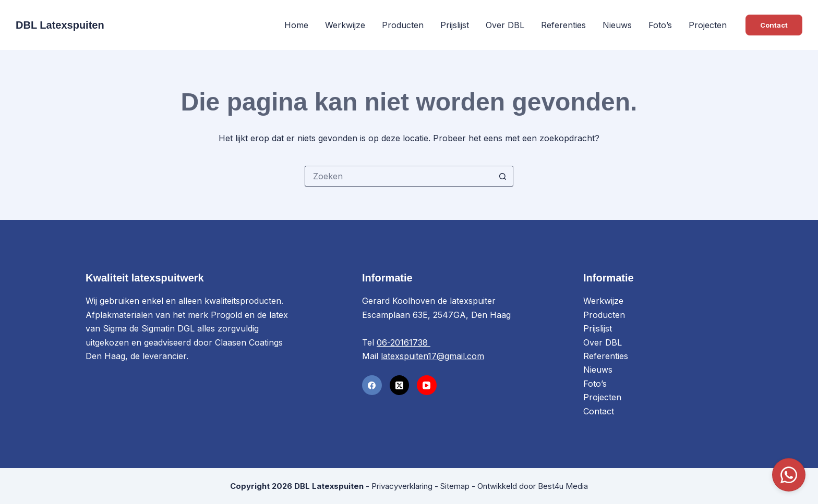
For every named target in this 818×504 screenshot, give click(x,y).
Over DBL (505, 25)
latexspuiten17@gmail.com (432, 356)
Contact (774, 25)
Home (296, 25)
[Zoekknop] (503, 176)
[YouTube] (427, 385)
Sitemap (455, 486)
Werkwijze (345, 25)
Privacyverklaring (402, 486)
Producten (403, 25)
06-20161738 (404, 342)
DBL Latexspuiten (60, 25)
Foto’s (660, 25)
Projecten (708, 25)
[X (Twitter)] (400, 385)
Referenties (563, 25)
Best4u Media (563, 486)
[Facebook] (372, 385)
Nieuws (617, 25)
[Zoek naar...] (399, 176)
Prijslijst (455, 25)
